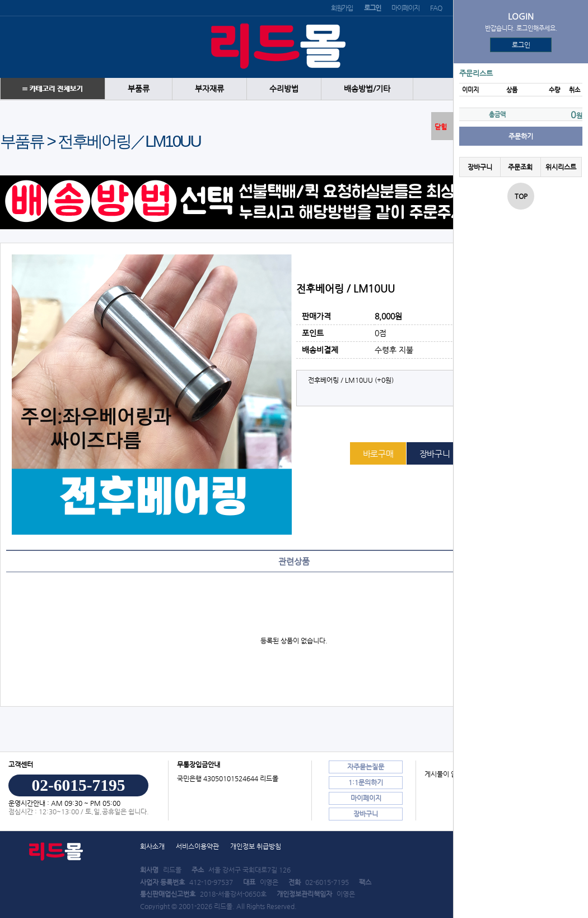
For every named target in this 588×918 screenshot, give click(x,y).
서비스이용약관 (197, 846)
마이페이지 (405, 8)
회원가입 (342, 8)
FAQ (436, 8)
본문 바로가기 (0, 0)
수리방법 (284, 89)
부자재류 (209, 89)
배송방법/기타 (367, 89)
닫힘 (441, 127)
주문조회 (520, 167)
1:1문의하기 (366, 782)
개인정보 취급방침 (256, 846)
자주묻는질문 (366, 767)
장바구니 (480, 167)
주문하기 (521, 136)
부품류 (139, 89)
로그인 (521, 45)
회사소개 (152, 846)
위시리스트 (561, 167)
